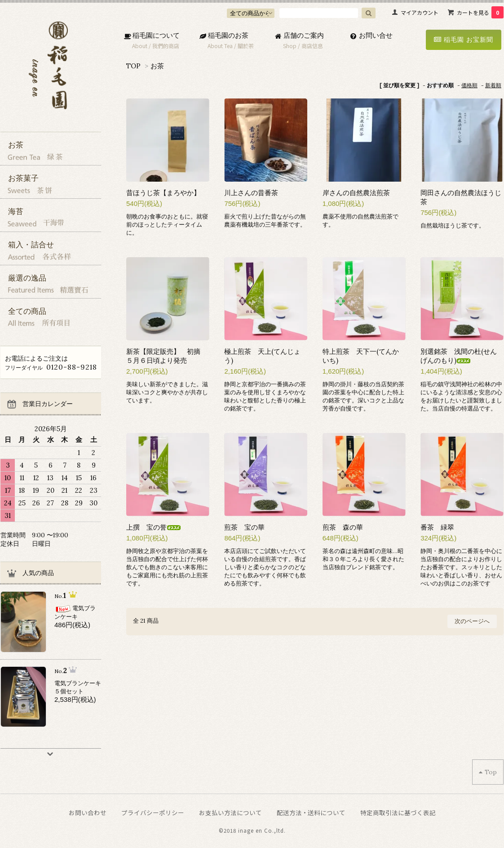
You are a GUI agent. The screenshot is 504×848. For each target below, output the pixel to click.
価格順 (469, 85)
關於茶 (246, 46)
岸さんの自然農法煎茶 (356, 193)
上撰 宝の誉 (154, 527)
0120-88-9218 (72, 367)
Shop (290, 46)
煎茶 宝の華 (244, 527)
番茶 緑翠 (437, 527)
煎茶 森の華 (343, 527)
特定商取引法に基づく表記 (398, 812)
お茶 (157, 66)
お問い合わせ (88, 812)
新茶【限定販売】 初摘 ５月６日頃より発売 (167, 356)
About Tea (220, 46)
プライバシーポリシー (153, 812)
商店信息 (312, 46)
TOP (133, 66)
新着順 (493, 85)
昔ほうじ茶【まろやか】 (163, 193)
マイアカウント (420, 12)
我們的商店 (166, 46)
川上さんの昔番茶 (251, 193)
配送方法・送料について (311, 812)
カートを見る (480, 12)
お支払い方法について (230, 812)
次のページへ (472, 621)
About (140, 46)
